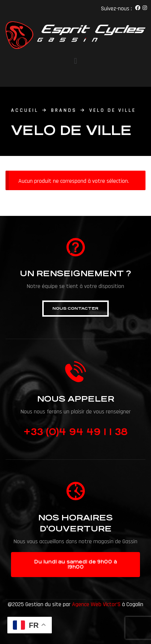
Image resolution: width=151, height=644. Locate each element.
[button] (75, 309)
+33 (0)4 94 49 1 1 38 (75, 432)
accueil (25, 110)
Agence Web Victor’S (96, 604)
